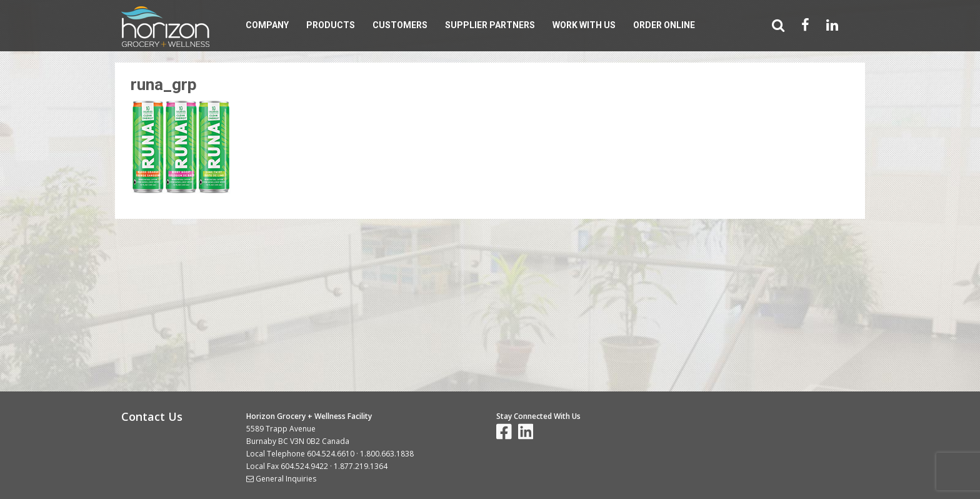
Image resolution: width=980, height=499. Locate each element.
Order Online (664, 25)
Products (331, 25)
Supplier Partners (490, 25)
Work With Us (584, 25)
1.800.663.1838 (387, 454)
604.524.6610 (331, 454)
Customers (400, 25)
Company (267, 25)
